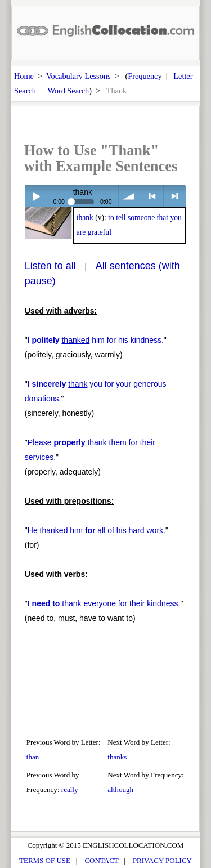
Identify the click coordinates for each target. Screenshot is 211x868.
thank (85, 218)
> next (175, 196)
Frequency (145, 76)
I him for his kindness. (96, 340)
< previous (152, 196)
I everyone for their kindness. (104, 603)
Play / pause (36, 196)
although (120, 789)
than (33, 757)
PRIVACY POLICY (162, 860)
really (70, 789)
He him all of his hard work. (96, 530)
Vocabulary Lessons (78, 76)
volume (130, 196)
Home (24, 76)
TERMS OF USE (45, 860)
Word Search (68, 91)
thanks (117, 757)
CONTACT (101, 860)
